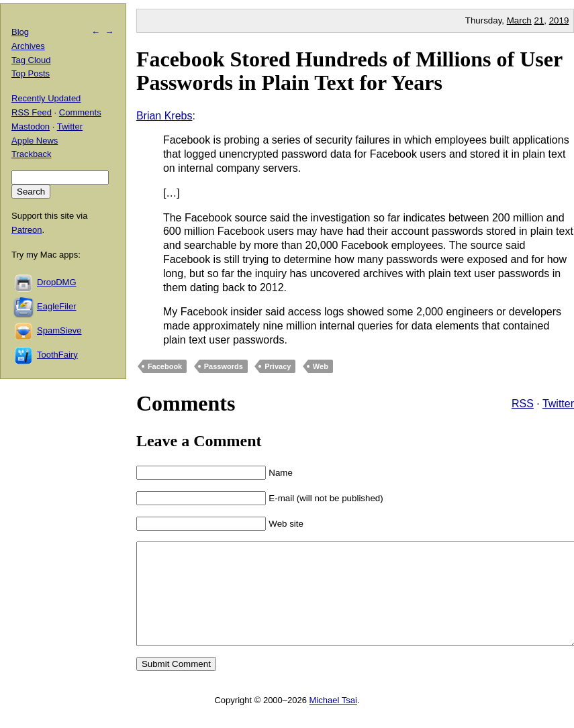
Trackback (31, 154)
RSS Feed (32, 112)
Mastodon (31, 126)
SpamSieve (59, 330)
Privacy (278, 366)
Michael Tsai (333, 720)
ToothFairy (57, 355)
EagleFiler (57, 306)
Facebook (165, 366)
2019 (559, 20)
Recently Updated (46, 98)
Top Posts (31, 73)
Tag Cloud (31, 60)
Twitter (558, 404)
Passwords (224, 366)
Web (321, 366)
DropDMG (57, 282)
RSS (523, 404)
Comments (80, 112)
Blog (20, 32)
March (519, 20)
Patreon (27, 230)
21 (539, 20)
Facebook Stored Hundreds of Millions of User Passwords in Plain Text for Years (349, 71)
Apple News (35, 141)
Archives (28, 46)
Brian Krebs (164, 116)
